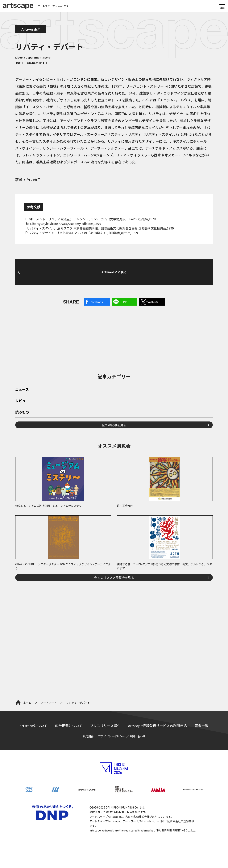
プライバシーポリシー (111, 736)
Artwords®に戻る (114, 272)
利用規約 (88, 736)
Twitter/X (152, 302)
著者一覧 (201, 726)
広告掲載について (69, 726)
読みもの (22, 412)
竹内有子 (34, 180)
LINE (124, 302)
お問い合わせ (137, 736)
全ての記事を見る (114, 425)
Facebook (97, 302)
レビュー (22, 401)
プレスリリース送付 (105, 726)
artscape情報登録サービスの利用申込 (158, 726)
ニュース (22, 390)
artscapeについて (33, 726)
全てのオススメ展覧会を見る (114, 578)
